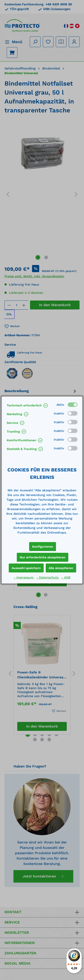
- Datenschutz (48, 577)
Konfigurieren (43, 547)
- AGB (66, 577)
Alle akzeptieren (61, 568)
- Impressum (24, 577)
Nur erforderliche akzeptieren (43, 557)
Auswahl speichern (26, 568)
